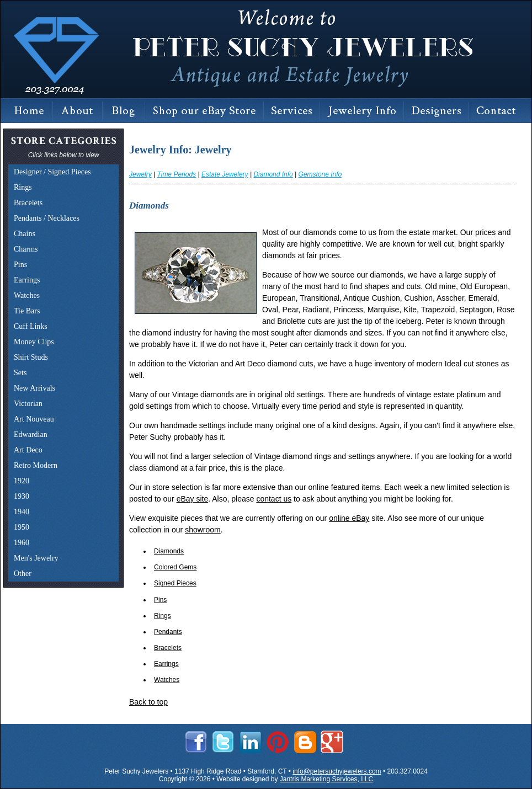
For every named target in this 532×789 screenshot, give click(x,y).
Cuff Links (31, 326)
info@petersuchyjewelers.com (337, 771)
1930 (22, 496)
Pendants (168, 632)
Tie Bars (27, 311)
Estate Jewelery (225, 174)
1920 (22, 481)
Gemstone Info (320, 174)
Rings (23, 187)
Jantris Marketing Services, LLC (326, 779)
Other (23, 574)
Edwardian (31, 435)
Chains (25, 234)
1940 (22, 512)
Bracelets (28, 203)
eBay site (193, 499)
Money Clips (34, 342)
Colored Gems (175, 567)
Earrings (27, 280)
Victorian (28, 404)
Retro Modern (36, 465)
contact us (274, 499)
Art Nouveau (34, 419)
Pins (20, 265)
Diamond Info (273, 174)
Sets (20, 373)
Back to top (148, 702)
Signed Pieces (175, 583)
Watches (27, 295)
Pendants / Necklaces (47, 218)
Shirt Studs (31, 357)
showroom (203, 530)
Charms (26, 249)
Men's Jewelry (36, 558)
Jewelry (140, 174)
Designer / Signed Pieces (52, 172)
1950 (22, 527)
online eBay (349, 518)
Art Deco (28, 450)
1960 (22, 543)
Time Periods (176, 174)
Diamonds (169, 551)
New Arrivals (34, 388)
